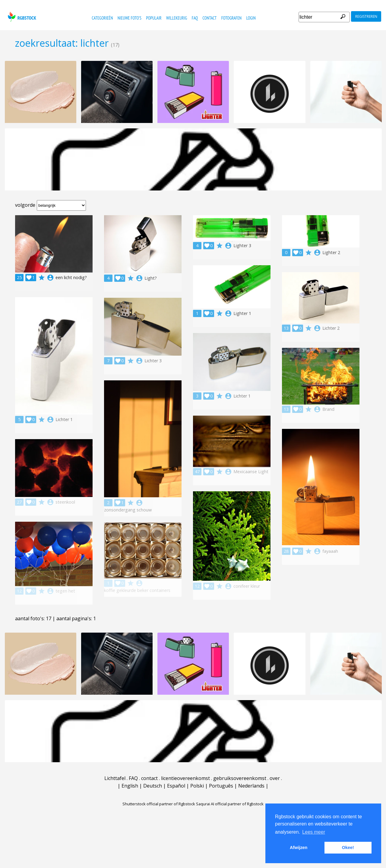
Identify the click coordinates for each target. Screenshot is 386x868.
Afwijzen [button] (299, 848)
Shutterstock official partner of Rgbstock (159, 804)
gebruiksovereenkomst (240, 778)
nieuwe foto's (130, 18)
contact (210, 18)
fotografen (231, 18)
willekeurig (177, 18)
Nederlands (251, 786)
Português (221, 786)
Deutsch (153, 786)
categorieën (102, 18)
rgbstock (21, 17)
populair (154, 18)
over (275, 778)
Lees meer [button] (314, 832)
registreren (366, 16)
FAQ (195, 18)
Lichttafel (115, 778)
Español (176, 786)
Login (251, 18)
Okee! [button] (348, 848)
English (130, 786)
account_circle (50, 278)
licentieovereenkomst (185, 778)
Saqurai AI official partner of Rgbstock (230, 804)
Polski (197, 786)
